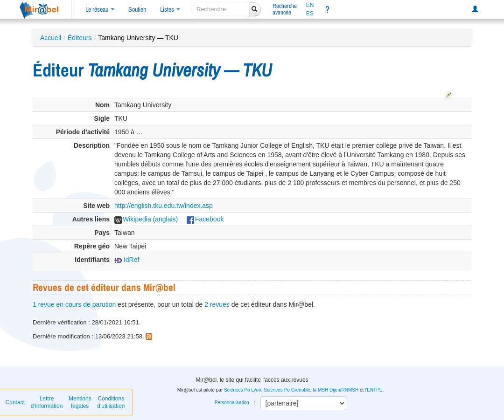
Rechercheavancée (285, 9)
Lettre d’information (47, 402)
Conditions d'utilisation (111, 402)
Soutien (137, 9)
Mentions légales (80, 402)
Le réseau (100, 9)
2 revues (217, 304)
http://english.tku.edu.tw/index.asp (164, 206)
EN (310, 5)
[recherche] (220, 9)
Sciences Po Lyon (243, 390)
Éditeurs (80, 38)
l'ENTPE (374, 390)
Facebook (205, 219)
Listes (170, 9)
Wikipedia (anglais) (146, 219)
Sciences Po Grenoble (287, 390)
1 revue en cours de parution (74, 304)
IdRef (127, 260)
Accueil (51, 38)
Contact (15, 402)
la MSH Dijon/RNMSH (336, 390)
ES (310, 14)
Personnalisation (232, 403)
